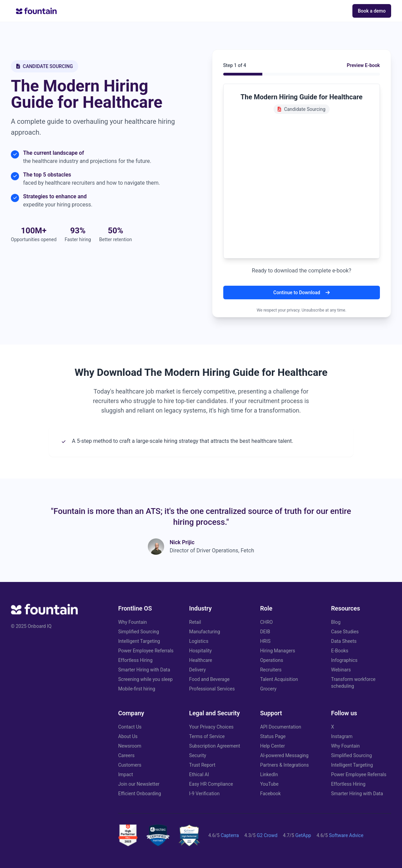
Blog (336, 622)
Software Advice (346, 835)
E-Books (340, 651)
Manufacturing (205, 632)
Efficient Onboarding (140, 794)
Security (198, 755)
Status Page (273, 736)
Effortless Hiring (135, 660)
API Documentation (281, 727)
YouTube (269, 784)
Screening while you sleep (145, 679)
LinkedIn (269, 774)
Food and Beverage (209, 679)
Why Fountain (133, 622)
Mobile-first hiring (137, 689)
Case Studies (345, 632)
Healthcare (201, 660)
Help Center (272, 746)
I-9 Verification (205, 794)
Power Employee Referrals (146, 651)
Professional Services (212, 689)
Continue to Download (301, 293)
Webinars (341, 670)
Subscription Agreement (215, 746)
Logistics (199, 641)
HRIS (265, 641)
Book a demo (372, 11)
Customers (130, 765)
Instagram (342, 736)
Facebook (270, 794)
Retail (195, 622)
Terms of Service (207, 736)
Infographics (344, 660)
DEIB (265, 632)
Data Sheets (344, 641)
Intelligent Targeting (139, 641)
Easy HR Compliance (211, 784)
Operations (272, 660)
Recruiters (271, 670)
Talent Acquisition (279, 679)
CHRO (266, 622)
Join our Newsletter (139, 784)
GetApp (303, 835)
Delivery (198, 670)
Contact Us (130, 727)
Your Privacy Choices (212, 727)
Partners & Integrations (284, 765)
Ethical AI (199, 774)
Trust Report (202, 765)
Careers (126, 755)
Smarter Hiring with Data (144, 670)
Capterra (230, 835)
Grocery (268, 689)
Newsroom (130, 746)
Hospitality (201, 651)
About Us (128, 736)
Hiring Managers (277, 651)
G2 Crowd (267, 835)
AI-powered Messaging (284, 755)
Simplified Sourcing (139, 632)
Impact (126, 774)
